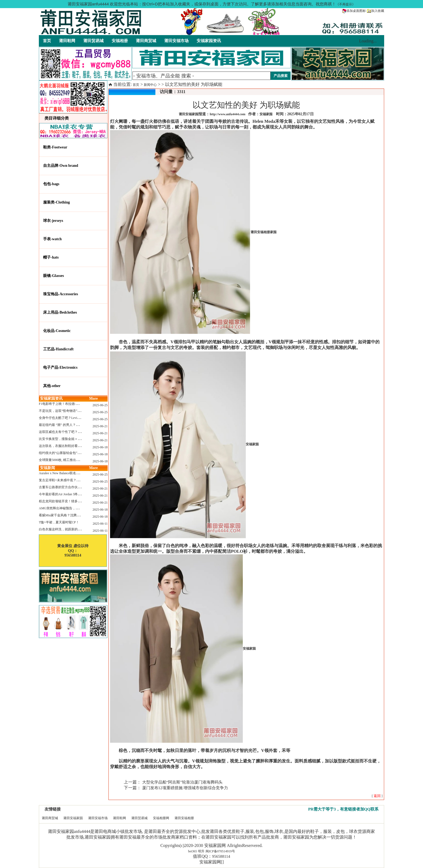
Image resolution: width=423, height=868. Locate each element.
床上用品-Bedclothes (60, 312)
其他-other (52, 386)
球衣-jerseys (53, 221)
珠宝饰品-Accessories (61, 294)
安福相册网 (161, 818)
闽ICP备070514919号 (220, 851)
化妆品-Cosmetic (57, 331)
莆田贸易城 (93, 41)
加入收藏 (376, 11)
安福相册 (120, 41)
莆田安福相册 (184, 818)
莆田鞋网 (67, 41)
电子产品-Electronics (60, 367)
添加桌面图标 (354, 11)
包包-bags (51, 184)
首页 (47, 41)
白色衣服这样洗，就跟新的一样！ (63, 529)
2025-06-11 (100, 524)
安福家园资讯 (209, 41)
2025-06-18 (100, 447)
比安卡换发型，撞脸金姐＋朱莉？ (63, 439)
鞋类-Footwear (55, 147)
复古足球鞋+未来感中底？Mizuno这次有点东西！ (74, 480)
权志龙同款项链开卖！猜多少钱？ (63, 501)
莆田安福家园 (73, 818)
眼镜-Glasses (54, 276)
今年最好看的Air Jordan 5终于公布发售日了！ (71, 494)
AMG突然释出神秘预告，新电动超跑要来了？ (72, 508)
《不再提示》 (346, 4)
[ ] (377, 796)
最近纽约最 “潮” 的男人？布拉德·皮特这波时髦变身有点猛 (80, 425)
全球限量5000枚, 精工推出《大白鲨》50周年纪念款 (75, 460)
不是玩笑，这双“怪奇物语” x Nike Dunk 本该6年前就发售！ (81, 411)
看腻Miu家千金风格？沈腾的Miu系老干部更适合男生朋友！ (81, 515)
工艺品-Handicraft (58, 349)
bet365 (192, 851)
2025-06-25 (100, 405)
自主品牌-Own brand (61, 166)
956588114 (221, 856)
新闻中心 (150, 85)
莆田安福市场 (176, 41)
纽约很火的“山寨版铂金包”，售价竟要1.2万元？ (73, 453)
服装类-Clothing (57, 202)
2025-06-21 (100, 426)
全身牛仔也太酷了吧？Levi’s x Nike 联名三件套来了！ (77, 418)
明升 (201, 851)
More (93, 399)
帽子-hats (51, 257)
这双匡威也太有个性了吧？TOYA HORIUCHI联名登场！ (79, 432)
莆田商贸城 (146, 41)
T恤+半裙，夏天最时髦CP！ (59, 522)
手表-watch (52, 239)
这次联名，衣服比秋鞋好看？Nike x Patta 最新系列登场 (78, 446)
